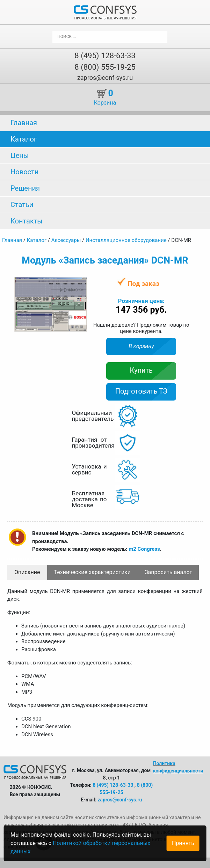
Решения (25, 188)
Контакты (27, 221)
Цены (20, 155)
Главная (24, 123)
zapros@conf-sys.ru (105, 78)
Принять (183, 843)
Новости (24, 172)
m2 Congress (144, 549)
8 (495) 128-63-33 (105, 56)
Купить (141, 370)
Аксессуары (66, 240)
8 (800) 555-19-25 (105, 67)
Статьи (22, 205)
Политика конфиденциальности (178, 767)
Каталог (24, 139)
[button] (81, 283)
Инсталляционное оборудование (126, 240)
